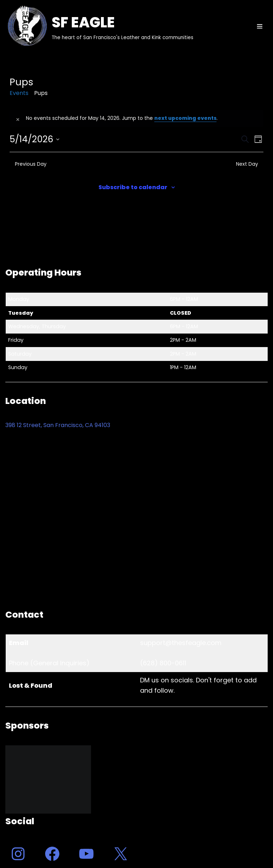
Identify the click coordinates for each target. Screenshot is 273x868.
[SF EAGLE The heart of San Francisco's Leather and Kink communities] (99, 26)
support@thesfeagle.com (181, 643)
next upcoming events (185, 118)
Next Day (250, 164)
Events (19, 93)
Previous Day (28, 164)
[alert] (136, 118)
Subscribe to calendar (133, 187)
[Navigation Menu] (260, 26)
